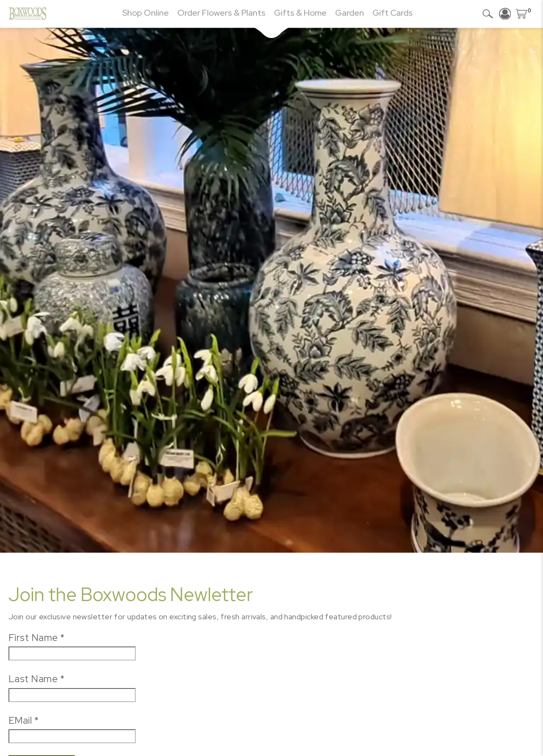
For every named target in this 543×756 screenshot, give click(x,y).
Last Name (36, 679)
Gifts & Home (300, 13)
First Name (36, 638)
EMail (24, 720)
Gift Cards (393, 13)
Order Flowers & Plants (221, 13)
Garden (350, 13)
